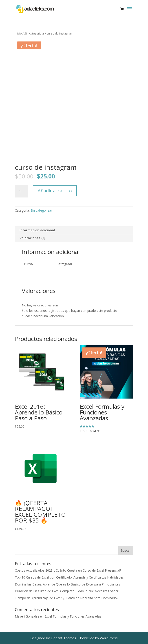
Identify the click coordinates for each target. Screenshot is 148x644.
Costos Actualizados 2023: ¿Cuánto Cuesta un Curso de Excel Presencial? (68, 570)
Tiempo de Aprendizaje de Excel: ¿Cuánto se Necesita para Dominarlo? (66, 598)
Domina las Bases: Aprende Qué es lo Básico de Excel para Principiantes (67, 584)
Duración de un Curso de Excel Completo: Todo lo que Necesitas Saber (67, 591)
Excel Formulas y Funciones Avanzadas (73, 616)
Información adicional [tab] (37, 230)
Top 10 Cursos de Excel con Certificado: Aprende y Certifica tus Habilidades (69, 577)
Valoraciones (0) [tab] (33, 238)
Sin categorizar (34, 33)
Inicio (18, 33)
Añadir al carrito (55, 191)
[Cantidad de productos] (22, 191)
